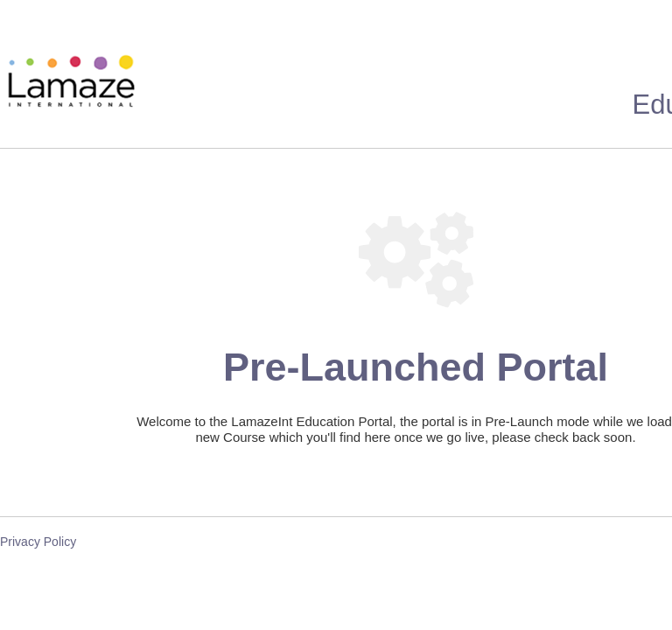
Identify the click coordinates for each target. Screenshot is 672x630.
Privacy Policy (38, 542)
